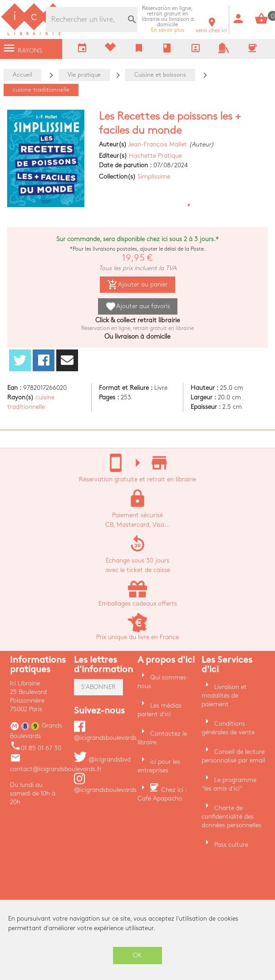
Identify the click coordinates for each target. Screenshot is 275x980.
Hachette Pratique (155, 156)
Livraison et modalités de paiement (224, 696)
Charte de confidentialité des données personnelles (231, 817)
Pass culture (231, 845)
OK (137, 955)
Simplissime (154, 177)
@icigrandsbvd (102, 759)
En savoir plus (168, 19)
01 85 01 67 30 (36, 748)
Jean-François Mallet (157, 144)
